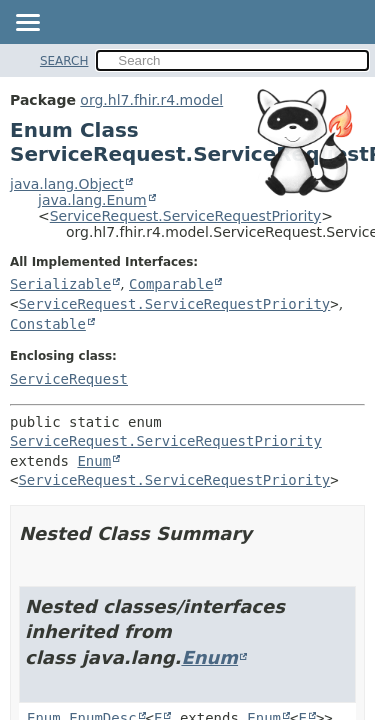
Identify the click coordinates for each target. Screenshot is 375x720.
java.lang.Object (67, 184)
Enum (94, 461)
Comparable (171, 284)
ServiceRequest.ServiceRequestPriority (186, 216)
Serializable (60, 284)
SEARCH (64, 61)
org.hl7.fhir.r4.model (151, 100)
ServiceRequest (69, 379)
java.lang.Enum (92, 200)
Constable (48, 324)
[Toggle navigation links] (27, 24)
